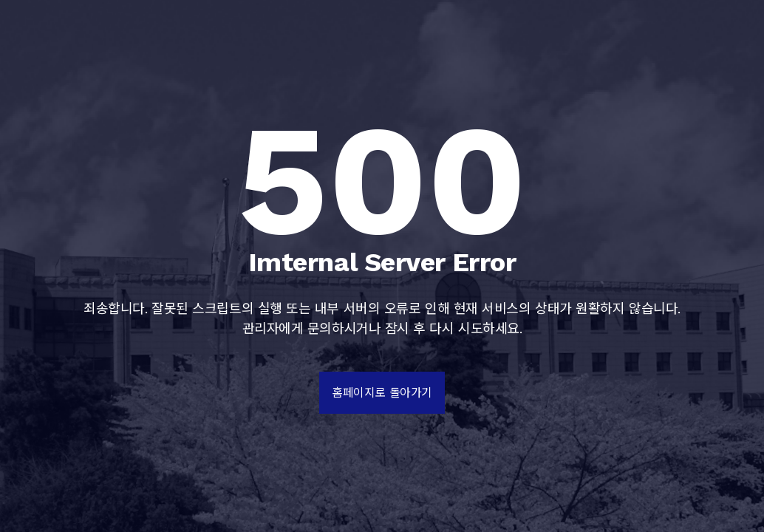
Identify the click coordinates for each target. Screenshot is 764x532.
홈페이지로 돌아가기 (382, 393)
